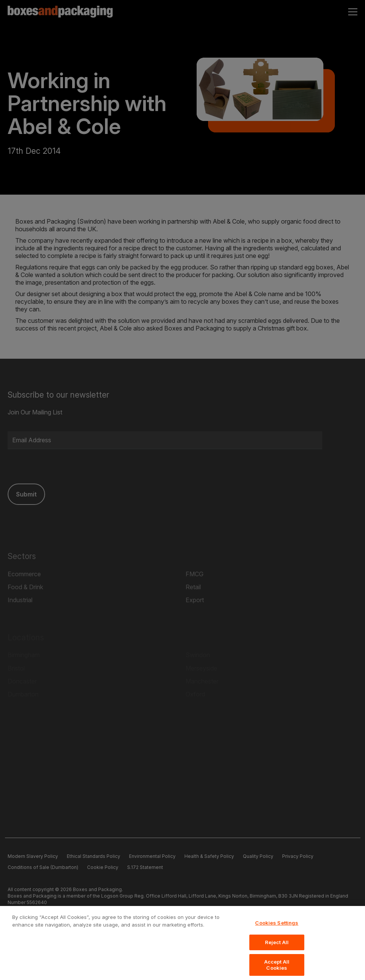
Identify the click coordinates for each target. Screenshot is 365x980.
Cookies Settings (277, 930)
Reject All (277, 949)
